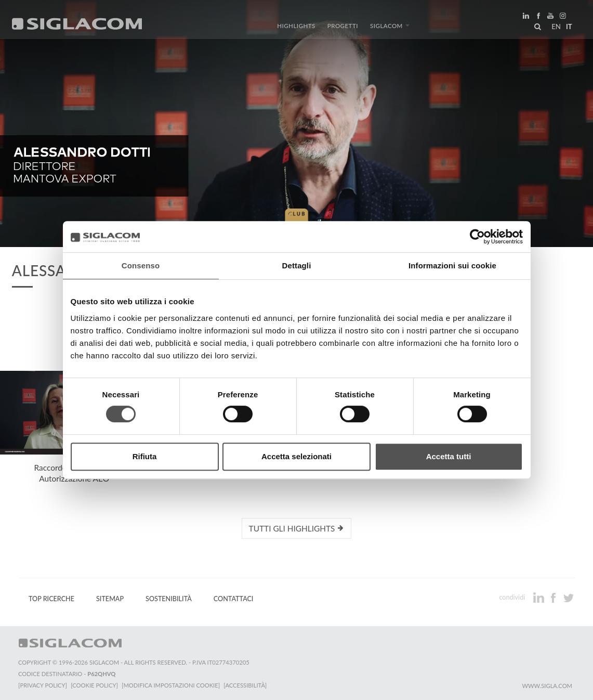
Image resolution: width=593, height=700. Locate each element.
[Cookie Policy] (95, 685)
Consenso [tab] (141, 265)
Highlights (298, 27)
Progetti (343, 27)
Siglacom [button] (388, 27)
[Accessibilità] (247, 685)
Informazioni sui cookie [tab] (452, 265)
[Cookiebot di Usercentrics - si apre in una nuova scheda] (477, 237)
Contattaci (234, 598)
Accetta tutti (449, 456)
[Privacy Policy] (43, 685)
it (568, 28)
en (555, 28)
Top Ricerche (51, 598)
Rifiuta (145, 456)
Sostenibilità (169, 598)
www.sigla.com (547, 685)
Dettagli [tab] (297, 265)
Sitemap (110, 598)
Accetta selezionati (296, 456)
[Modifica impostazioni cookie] (172, 685)
